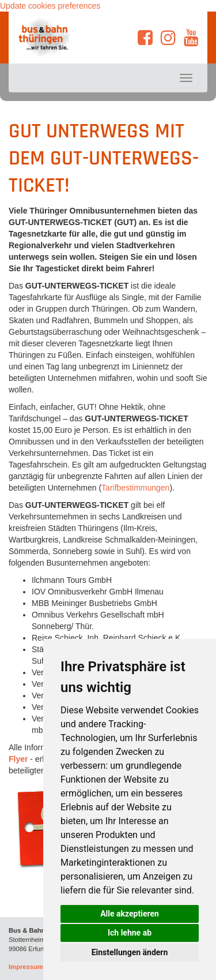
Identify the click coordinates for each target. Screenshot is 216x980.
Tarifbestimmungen (135, 488)
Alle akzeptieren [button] (130, 914)
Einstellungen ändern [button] (130, 952)
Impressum (26, 967)
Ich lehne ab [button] (130, 933)
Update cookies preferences (50, 6)
